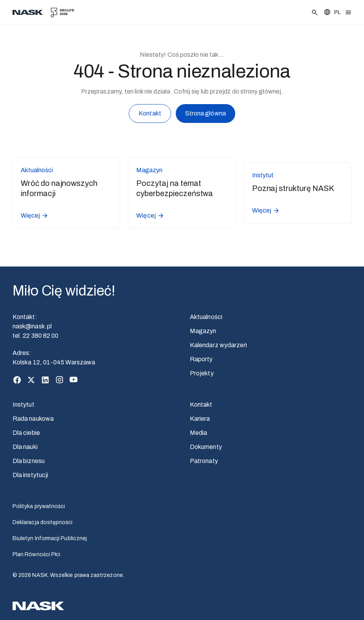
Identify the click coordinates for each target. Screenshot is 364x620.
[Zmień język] (332, 12)
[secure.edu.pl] (62, 13)
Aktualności (206, 317)
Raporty (201, 359)
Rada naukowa (33, 419)
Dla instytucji (30, 475)
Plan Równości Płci (36, 554)
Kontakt (150, 115)
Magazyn (203, 331)
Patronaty (204, 461)
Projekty (202, 373)
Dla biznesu (29, 461)
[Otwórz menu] (348, 13)
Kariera (200, 419)
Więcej (35, 216)
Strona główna (205, 115)
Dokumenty (206, 447)
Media (198, 433)
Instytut (23, 405)
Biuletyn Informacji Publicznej (50, 538)
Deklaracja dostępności (43, 522)
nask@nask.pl (32, 326)
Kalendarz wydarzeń (218, 345)
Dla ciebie (26, 433)
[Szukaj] (315, 13)
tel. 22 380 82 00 (35, 336)
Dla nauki (25, 447)
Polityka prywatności (39, 506)
